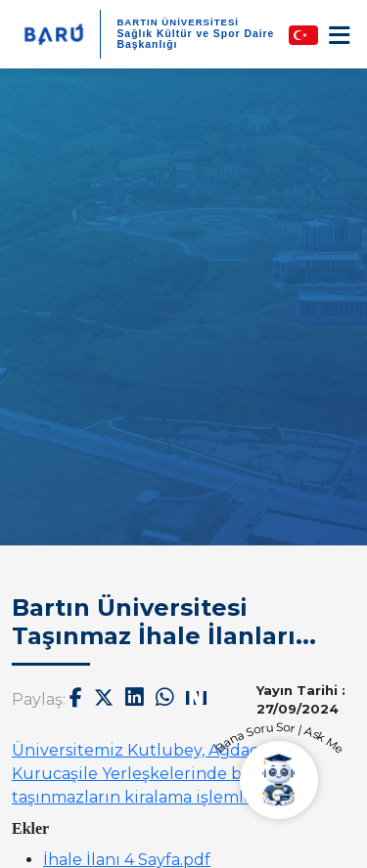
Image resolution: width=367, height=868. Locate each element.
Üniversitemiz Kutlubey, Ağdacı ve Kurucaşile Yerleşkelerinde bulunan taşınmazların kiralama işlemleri (156, 774)
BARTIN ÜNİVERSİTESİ (178, 22)
